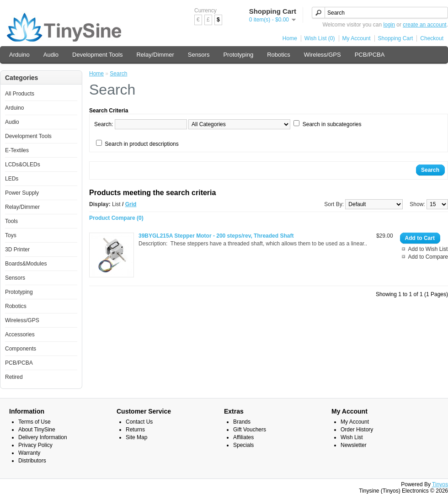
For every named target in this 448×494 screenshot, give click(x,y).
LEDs (12, 179)
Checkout (432, 38)
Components (21, 349)
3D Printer (17, 250)
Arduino (19, 55)
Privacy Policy (35, 445)
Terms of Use (35, 422)
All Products (20, 94)
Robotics (279, 55)
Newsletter (354, 445)
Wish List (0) (320, 38)
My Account (357, 38)
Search (118, 74)
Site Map (136, 437)
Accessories (20, 335)
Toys (11, 235)
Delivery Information (43, 437)
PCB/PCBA (370, 55)
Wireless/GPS (323, 55)
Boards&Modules (26, 264)
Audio (51, 55)
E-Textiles (17, 150)
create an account (424, 25)
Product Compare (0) (116, 218)
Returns (135, 430)
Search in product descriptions (141, 144)
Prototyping (238, 55)
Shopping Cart (396, 38)
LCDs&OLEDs (23, 165)
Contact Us (139, 422)
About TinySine (37, 430)
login (389, 25)
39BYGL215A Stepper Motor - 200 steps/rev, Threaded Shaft (216, 236)
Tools (11, 221)
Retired (14, 377)
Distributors (32, 461)
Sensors (199, 55)
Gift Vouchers (250, 430)
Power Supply (22, 193)
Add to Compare (428, 257)
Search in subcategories (332, 124)
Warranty (29, 453)
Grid (131, 204)
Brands (242, 422)
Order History (357, 430)
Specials (243, 445)
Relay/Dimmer (155, 55)
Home (290, 38)
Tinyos (440, 484)
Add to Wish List (428, 249)
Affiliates (243, 437)
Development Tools (97, 55)
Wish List (352, 437)
